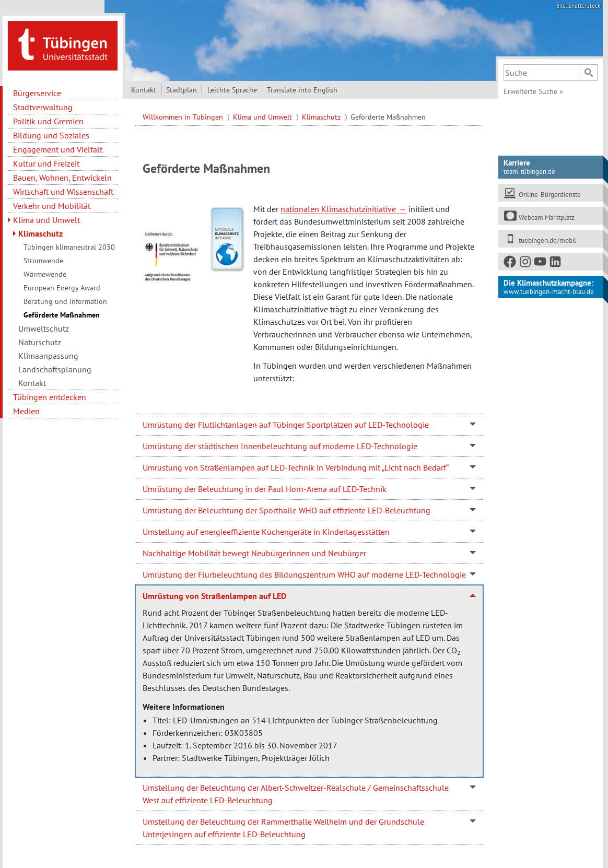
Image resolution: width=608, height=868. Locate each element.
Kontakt (32, 383)
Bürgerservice (37, 93)
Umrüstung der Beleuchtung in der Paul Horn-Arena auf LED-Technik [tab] (265, 489)
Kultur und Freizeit (46, 163)
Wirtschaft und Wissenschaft (63, 192)
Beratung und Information (65, 301)
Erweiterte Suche (533, 91)
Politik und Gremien (48, 121)
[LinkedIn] (556, 263)
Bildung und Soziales (51, 135)
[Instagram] (525, 263)
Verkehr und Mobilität (52, 206)
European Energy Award (62, 288)
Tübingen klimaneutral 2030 (69, 247)
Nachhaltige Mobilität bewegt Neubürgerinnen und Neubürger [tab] (254, 553)
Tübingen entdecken (50, 397)
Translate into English (302, 90)
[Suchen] (589, 73)
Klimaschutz (40, 233)
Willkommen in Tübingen (184, 117)
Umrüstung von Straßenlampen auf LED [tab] (214, 596)
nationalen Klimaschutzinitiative (338, 209)
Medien (26, 411)
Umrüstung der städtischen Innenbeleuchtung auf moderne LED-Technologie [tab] (280, 446)
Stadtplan (182, 90)
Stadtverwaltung (43, 107)
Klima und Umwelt (46, 220)
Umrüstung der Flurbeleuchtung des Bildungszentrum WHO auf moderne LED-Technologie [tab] (304, 574)
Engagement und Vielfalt (58, 149)
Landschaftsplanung (55, 369)
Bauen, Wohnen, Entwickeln (62, 178)
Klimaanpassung (48, 356)
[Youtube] (541, 263)
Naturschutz (40, 342)
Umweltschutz (44, 329)
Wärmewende (45, 274)
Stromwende (43, 261)
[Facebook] (510, 263)
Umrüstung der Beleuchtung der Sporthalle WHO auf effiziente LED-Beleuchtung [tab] (287, 510)
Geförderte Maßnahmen (62, 315)
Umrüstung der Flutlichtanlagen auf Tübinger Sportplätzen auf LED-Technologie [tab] (286, 425)
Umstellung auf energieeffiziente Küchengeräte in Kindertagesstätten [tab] (266, 532)
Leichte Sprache (232, 90)
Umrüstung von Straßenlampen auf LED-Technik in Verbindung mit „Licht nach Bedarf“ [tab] (296, 467)
